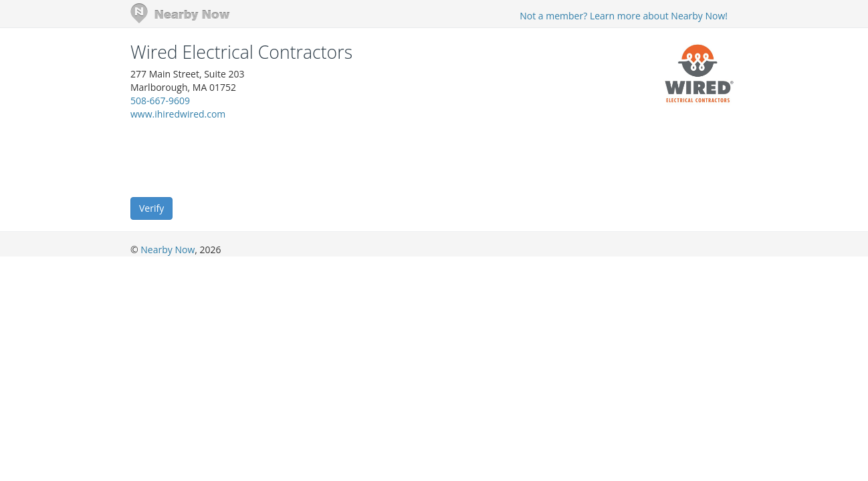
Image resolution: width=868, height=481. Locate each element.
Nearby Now (168, 250)
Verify (151, 208)
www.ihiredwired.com (178, 114)
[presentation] (232, 158)
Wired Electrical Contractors (241, 52)
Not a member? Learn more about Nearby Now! (624, 16)
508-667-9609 (160, 101)
